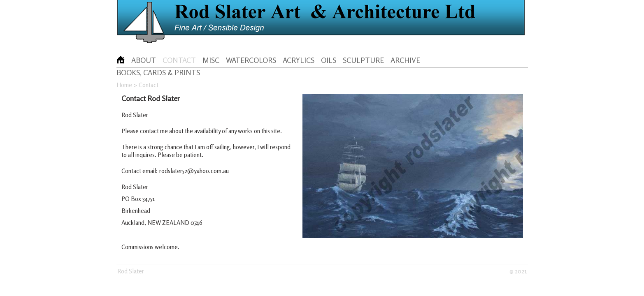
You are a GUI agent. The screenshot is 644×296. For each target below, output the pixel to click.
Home (124, 85)
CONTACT (179, 60)
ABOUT (144, 60)
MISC (211, 60)
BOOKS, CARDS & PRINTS (158, 72)
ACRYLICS (299, 60)
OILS (329, 60)
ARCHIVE (405, 60)
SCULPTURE (363, 60)
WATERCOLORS (251, 60)
